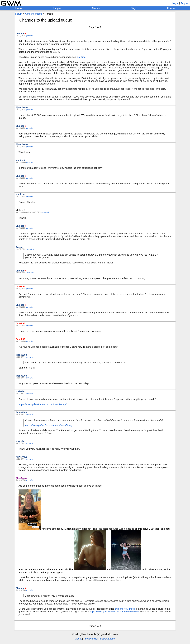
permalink (30, 36)
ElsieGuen (21, 478)
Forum (171, 8)
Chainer (20, 34)
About (78, 639)
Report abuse (108, 639)
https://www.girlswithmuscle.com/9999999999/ (114, 611)
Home (19, 8)
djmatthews (22, 107)
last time (81, 57)
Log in (175, 3)
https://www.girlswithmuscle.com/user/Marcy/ (43, 404)
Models (96, 8)
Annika (19, 247)
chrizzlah (20, 391)
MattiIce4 (20, 160)
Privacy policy (91, 639)
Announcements (34, 14)
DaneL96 (20, 286)
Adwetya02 (21, 457)
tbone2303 (21, 355)
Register (185, 3)
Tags (134, 8)
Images (57, 8)
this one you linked (125, 609)
